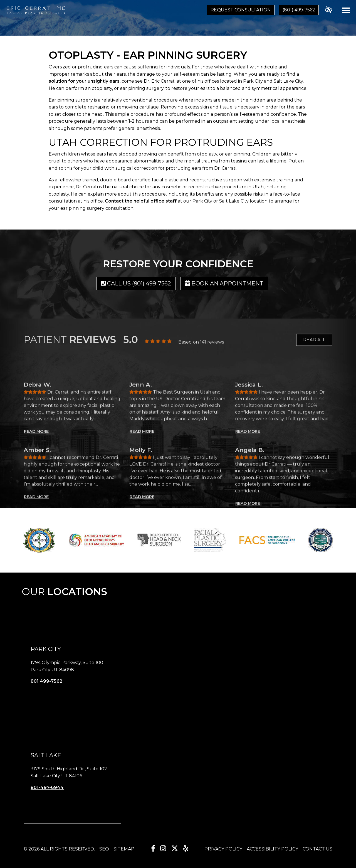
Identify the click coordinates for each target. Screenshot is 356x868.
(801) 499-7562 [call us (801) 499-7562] (299, 10)
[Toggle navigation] (346, 10)
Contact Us (317, 849)
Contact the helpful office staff (141, 201)
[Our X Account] (175, 848)
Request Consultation (241, 10)
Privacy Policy (223, 849)
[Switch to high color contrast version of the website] (329, 10)
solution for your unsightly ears (84, 81)
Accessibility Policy (272, 849)
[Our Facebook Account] (153, 848)
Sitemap (124, 849)
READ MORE (36, 495)
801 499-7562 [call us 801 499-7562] (46, 681)
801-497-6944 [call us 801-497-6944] (47, 787)
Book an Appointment (224, 283)
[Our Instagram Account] (163, 848)
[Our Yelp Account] (186, 848)
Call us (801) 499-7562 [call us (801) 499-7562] (136, 283)
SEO (104, 849)
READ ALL (314, 345)
